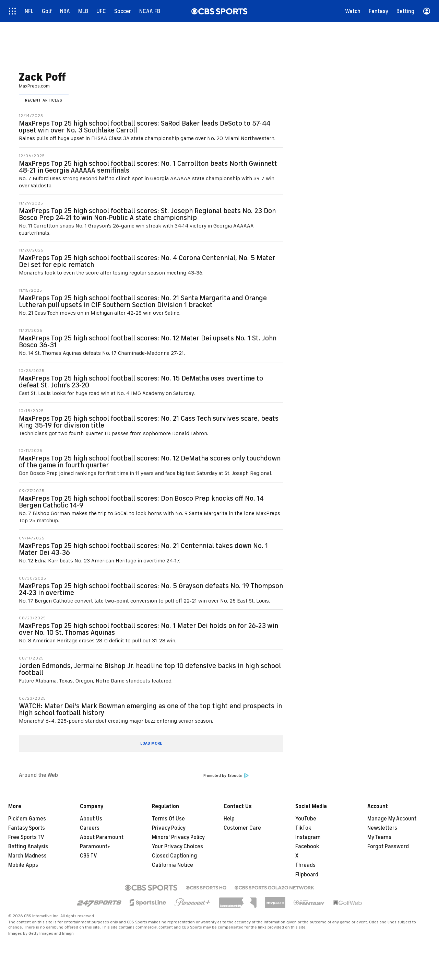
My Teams (379, 837)
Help (229, 819)
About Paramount (102, 837)
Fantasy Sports (27, 828)
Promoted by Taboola (226, 776)
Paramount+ (95, 847)
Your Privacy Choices (177, 847)
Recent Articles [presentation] (44, 100)
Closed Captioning (174, 856)
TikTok (303, 828)
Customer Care (242, 828)
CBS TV (88, 856)
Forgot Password (388, 847)
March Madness (27, 856)
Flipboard (307, 875)
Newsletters (382, 828)
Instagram (308, 837)
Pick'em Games (27, 819)
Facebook (307, 847)
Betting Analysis (28, 847)
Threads (305, 865)
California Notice (173, 865)
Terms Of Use (168, 819)
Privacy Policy (169, 828)
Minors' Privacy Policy (178, 837)
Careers (90, 828)
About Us (91, 819)
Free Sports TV (26, 837)
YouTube (306, 819)
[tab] (44, 100)
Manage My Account (392, 819)
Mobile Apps (23, 865)
